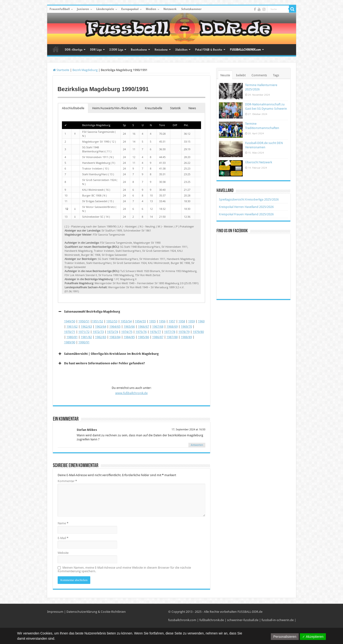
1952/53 (112, 321)
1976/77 (155, 332)
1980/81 (72, 337)
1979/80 (198, 332)
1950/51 (84, 321)
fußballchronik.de (212, 620)
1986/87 (158, 337)
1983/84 (115, 337)
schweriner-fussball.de (243, 620)
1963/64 (101, 327)
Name (63, 523)
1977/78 (170, 332)
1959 (192, 321)
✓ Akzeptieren (313, 637)
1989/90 (70, 342)
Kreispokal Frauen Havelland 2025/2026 (246, 214)
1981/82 (86, 337)
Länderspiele (105, 9)
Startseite (56, 49)
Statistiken (181, 50)
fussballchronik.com (182, 620)
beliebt (241, 75)
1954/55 (140, 321)
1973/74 (113, 332)
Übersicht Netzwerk (259, 162)
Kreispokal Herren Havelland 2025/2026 (246, 207)
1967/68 (158, 327)
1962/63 (86, 327)
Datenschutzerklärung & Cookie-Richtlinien (96, 612)
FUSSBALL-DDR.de (250, 612)
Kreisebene (161, 50)
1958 (182, 321)
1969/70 (186, 327)
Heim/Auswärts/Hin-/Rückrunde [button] (115, 108)
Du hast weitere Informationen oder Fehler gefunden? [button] (101, 363)
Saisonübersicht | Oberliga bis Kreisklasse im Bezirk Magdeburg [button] (108, 354)
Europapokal (130, 9)
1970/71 (70, 332)
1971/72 (84, 332)
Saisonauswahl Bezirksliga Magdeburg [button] (89, 312)
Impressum (55, 612)
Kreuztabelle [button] (154, 108)
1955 (152, 321)
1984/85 (129, 337)
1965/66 (129, 327)
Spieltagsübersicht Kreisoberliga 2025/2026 (249, 199)
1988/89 (186, 337)
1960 (201, 321)
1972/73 (98, 332)
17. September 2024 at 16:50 (188, 430)
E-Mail (63, 538)
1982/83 (101, 337)
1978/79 (184, 332)
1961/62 (72, 327)
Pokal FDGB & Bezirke (209, 50)
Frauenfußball (60, 9)
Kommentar (67, 481)
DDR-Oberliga (74, 50)
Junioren (83, 9)
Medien (151, 9)
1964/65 (115, 327)
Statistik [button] (175, 108)
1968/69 (172, 327)
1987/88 (172, 337)
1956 (162, 321)
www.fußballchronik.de (131, 393)
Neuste (225, 75)
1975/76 (141, 332)
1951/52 (98, 321)
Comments (259, 75)
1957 (172, 321)
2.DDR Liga (116, 50)
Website (63, 553)
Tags (276, 75)
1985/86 (144, 337)
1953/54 (126, 321)
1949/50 (70, 321)
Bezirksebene (139, 50)
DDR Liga (96, 50)
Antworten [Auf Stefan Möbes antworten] (197, 445)
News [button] (192, 108)
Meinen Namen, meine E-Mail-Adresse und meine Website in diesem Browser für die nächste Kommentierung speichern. (124, 569)
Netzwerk (170, 9)
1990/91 (84, 342)
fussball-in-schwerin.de (278, 620)
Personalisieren (285, 637)
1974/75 (127, 332)
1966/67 (144, 327)
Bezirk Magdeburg (85, 70)
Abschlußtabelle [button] (73, 108)
